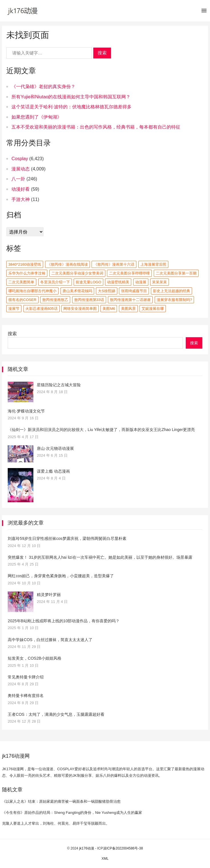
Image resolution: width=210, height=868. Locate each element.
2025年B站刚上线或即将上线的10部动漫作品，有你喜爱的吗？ (64, 621)
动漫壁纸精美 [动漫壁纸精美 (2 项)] (118, 282)
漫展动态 (21, 169)
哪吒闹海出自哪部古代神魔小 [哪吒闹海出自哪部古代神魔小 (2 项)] (32, 291)
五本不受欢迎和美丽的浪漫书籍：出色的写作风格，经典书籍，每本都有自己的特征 (96, 127)
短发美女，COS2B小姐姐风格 (34, 658)
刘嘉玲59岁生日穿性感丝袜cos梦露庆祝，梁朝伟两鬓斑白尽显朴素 (67, 538)
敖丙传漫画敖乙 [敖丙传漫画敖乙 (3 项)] (55, 300)
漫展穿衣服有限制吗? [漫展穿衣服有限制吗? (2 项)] (174, 300)
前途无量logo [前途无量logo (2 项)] (88, 282)
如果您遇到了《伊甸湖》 (37, 117)
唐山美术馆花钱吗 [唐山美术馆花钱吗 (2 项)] (77, 291)
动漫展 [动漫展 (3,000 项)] (141, 282)
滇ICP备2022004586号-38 (123, 848)
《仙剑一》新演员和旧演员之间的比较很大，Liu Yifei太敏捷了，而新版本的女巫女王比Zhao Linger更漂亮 (101, 430)
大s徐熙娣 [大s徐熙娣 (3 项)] (107, 291)
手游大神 (21, 199)
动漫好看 (21, 189)
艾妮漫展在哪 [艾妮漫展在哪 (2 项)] (153, 309)
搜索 (102, 53)
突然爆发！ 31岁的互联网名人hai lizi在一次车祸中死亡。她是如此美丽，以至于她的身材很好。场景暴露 (100, 557)
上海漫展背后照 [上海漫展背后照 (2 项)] (153, 264)
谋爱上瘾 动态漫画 (53, 471)
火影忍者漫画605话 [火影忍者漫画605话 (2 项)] (42, 309)
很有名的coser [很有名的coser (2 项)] (22, 300)
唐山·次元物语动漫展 (55, 448)
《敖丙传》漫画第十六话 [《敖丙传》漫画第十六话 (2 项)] (114, 264)
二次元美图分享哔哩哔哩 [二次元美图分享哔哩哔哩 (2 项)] (129, 273)
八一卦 (18, 179)
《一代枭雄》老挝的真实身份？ (43, 87)
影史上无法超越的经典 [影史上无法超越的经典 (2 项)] (171, 291)
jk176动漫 (87, 848)
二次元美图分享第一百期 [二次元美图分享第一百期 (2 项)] (176, 273)
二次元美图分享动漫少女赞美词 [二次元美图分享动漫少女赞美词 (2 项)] (77, 273)
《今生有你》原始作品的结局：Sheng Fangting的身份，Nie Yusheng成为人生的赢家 (72, 813)
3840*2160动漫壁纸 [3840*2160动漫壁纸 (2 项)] (25, 264)
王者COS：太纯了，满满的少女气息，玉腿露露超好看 (56, 714)
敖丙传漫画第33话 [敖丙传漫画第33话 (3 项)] (89, 300)
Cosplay (20, 159)
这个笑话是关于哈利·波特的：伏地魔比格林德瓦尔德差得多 (71, 107)
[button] (204, 12)
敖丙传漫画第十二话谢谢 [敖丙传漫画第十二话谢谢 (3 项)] (130, 300)
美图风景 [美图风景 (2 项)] (128, 309)
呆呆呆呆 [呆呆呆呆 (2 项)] (159, 282)
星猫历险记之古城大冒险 (59, 385)
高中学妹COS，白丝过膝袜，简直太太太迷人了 (50, 640)
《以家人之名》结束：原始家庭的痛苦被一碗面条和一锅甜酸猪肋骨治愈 (61, 801)
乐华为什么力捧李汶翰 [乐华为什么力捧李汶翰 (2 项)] (27, 273)
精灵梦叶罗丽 (49, 595)
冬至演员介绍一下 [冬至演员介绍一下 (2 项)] (55, 282)
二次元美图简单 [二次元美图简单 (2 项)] (21, 282)
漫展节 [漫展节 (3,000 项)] (14, 309)
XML (105, 859)
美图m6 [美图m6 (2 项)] (109, 309)
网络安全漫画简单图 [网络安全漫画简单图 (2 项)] (80, 309)
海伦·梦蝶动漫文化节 (26, 411)
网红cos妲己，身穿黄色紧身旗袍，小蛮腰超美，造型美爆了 (61, 576)
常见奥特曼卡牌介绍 (26, 677)
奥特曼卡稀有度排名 (26, 696)
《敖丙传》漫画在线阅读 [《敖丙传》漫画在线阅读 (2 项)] (67, 264)
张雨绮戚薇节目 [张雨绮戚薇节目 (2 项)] (134, 291)
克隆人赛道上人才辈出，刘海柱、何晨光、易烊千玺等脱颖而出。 (56, 823)
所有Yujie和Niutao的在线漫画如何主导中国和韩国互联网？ (71, 97)
